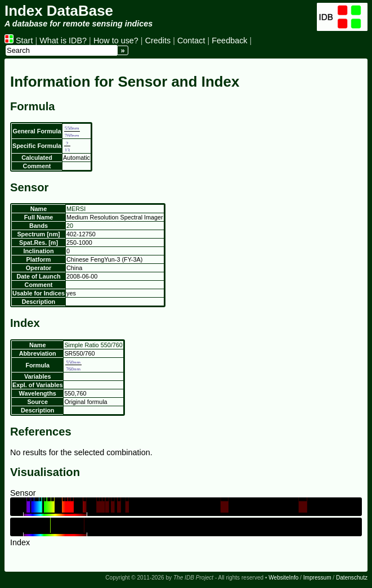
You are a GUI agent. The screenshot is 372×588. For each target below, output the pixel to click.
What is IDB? (63, 41)
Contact (191, 41)
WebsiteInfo (283, 578)
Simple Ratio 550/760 (93, 345)
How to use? (116, 41)
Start (19, 41)
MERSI (76, 209)
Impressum (317, 578)
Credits (158, 41)
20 (70, 226)
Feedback (229, 41)
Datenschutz (352, 578)
